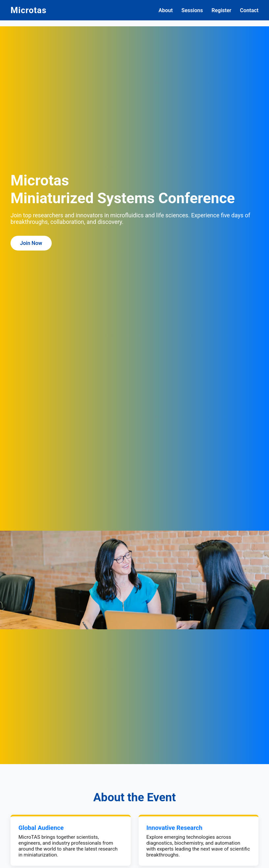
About (166, 10)
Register (222, 10)
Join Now (31, 243)
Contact (249, 10)
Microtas (28, 10)
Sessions (192, 10)
